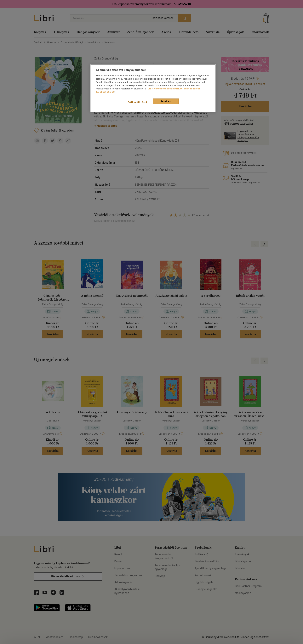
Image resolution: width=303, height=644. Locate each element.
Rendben (166, 101)
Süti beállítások (138, 102)
